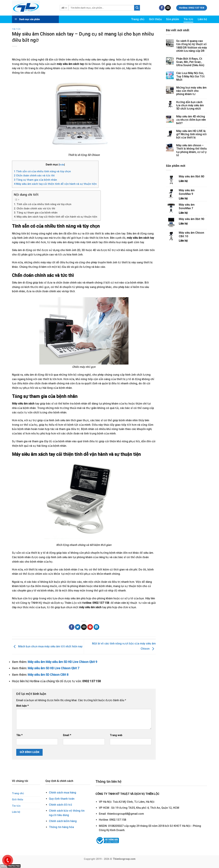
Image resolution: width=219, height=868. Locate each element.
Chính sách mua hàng (63, 793)
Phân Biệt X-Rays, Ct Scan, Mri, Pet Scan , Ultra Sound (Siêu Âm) (190, 62)
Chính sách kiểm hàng (63, 821)
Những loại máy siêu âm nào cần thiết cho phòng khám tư (191, 91)
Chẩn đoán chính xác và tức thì (34, 176)
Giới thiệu (155, 19)
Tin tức (188, 19)
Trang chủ (138, 19)
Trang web (116, 735)
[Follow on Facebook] (162, 8)
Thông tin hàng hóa (61, 827)
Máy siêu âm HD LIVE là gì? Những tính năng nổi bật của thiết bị (191, 134)
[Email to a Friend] (84, 627)
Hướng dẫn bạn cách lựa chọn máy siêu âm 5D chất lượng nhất (190, 105)
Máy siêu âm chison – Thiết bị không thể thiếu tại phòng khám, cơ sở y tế (191, 150)
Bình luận (22, 706)
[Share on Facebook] (72, 627)
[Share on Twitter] (78, 627)
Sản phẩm (173, 19)
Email (67, 735)
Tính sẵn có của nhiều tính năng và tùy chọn (42, 171)
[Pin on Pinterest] (90, 627)
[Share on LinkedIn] (96, 627)
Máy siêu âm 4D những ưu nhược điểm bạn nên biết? (191, 120)
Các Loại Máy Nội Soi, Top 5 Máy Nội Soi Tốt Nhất (190, 76)
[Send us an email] (168, 8)
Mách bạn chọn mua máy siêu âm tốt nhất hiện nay (47, 647)
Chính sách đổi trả (60, 805)
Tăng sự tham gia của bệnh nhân (35, 180)
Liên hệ (202, 19)
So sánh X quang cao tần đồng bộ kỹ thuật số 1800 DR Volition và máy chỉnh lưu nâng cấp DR (192, 46)
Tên (19, 735)
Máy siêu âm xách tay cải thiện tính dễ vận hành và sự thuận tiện (55, 184)
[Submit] (137, 8)
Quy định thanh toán (62, 799)
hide (62, 165)
